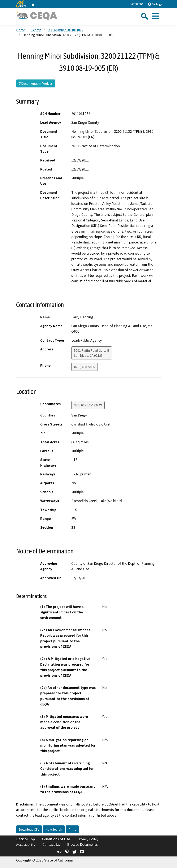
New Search (54, 829)
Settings (155, 4)
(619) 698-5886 (85, 367)
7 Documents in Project (36, 83)
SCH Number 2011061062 (65, 30)
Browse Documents (82, 845)
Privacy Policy (88, 839)
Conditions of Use (56, 839)
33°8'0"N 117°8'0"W (88, 405)
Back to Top (25, 839)
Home (21, 30)
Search (36, 30)
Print (72, 829)
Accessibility (26, 845)
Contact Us (137, 4)
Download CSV (29, 829)
